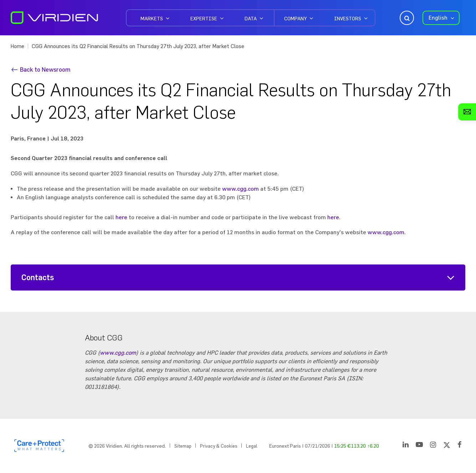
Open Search (406, 18)
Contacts (38, 277)
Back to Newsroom (45, 69)
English (438, 17)
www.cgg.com (240, 189)
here (121, 217)
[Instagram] (433, 446)
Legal (252, 446)
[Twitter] (447, 446)
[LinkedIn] (406, 446)
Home (17, 46)
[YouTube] (419, 446)
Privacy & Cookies (219, 446)
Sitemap (183, 446)
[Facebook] (460, 446)
